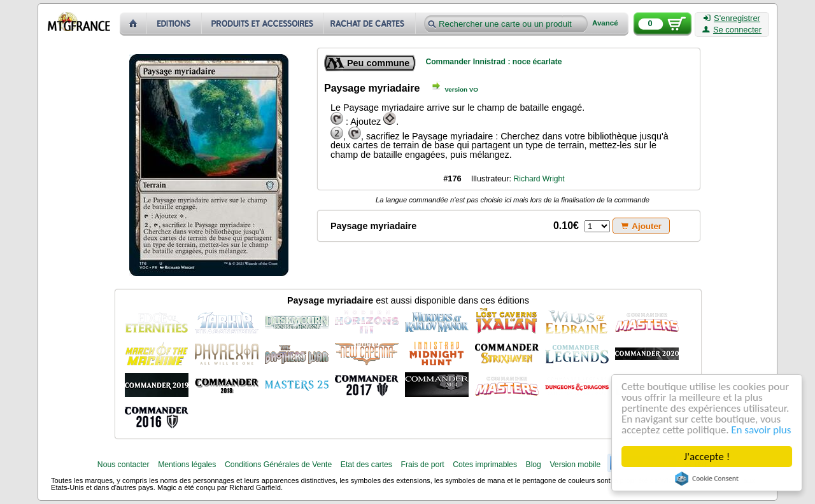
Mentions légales (187, 465)
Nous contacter (124, 465)
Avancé (605, 23)
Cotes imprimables (485, 465)
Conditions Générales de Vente (278, 465)
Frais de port (422, 465)
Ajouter (641, 226)
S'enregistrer (732, 18)
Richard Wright (539, 179)
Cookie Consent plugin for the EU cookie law (707, 479)
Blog (534, 465)
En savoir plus (761, 430)
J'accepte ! (707, 457)
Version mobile (575, 465)
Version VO (461, 89)
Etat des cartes (366, 465)
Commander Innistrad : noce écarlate (493, 62)
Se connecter (732, 30)
